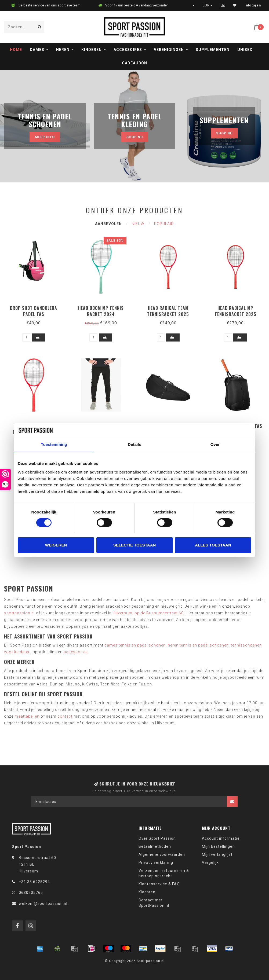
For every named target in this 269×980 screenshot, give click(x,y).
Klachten (147, 892)
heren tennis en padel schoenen (198, 645)
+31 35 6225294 (34, 882)
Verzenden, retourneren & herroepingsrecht (164, 873)
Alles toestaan (213, 545)
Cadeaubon (134, 63)
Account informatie (221, 838)
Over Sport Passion (157, 838)
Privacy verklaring (156, 862)
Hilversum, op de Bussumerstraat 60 (148, 613)
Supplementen (213, 50)
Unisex (245, 50)
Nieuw (138, 224)
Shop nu (135, 137)
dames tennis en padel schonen (135, 645)
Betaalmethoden (155, 846)
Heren (63, 50)
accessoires (76, 652)
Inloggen (253, 5)
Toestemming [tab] (54, 444)
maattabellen (27, 716)
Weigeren (56, 545)
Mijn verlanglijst (217, 854)
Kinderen (92, 50)
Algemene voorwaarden (162, 854)
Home (16, 50)
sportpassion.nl (19, 613)
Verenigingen (169, 50)
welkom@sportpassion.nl (43, 904)
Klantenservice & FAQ (159, 884)
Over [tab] (215, 444)
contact (65, 716)
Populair (164, 224)
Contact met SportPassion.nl (154, 903)
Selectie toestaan (135, 545)
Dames (37, 50)
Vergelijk (210, 862)
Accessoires (128, 50)
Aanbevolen (108, 224)
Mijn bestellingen (218, 846)
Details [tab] (134, 444)
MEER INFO (45, 137)
